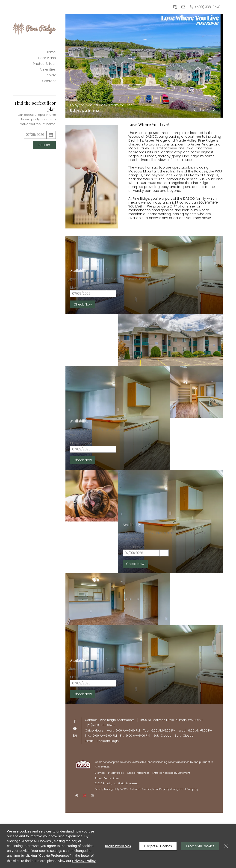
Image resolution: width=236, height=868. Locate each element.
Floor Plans (47, 58)
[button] (175, 7)
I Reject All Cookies (158, 846)
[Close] (226, 846)
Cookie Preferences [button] (138, 773)
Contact (49, 81)
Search (44, 145)
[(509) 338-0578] (205, 7)
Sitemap (100, 773)
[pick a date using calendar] (51, 135)
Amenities (48, 69)
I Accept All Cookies (200, 846)
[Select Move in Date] (35, 135)
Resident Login (108, 741)
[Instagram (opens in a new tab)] (75, 736)
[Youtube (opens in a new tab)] (75, 729)
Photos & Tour (44, 64)
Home (51, 52)
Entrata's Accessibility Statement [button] (171, 773)
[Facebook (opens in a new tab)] (75, 721)
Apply (51, 75)
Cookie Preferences (118, 846)
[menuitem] (34, 52)
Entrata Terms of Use (107, 778)
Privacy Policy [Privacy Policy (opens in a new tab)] (116, 773)
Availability (79, 310)
